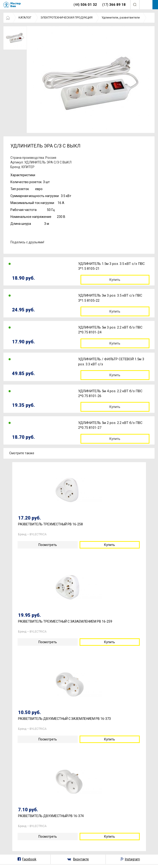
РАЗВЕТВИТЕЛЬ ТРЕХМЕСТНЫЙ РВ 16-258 (50, 524)
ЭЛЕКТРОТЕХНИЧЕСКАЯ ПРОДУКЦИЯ (67, 17)
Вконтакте (81, 859)
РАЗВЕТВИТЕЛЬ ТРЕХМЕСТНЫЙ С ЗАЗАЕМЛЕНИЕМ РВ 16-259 (65, 622)
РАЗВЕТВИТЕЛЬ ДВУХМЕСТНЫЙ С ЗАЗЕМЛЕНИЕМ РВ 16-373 (64, 719)
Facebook (29, 859)
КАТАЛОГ (25, 17)
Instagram (132, 859)
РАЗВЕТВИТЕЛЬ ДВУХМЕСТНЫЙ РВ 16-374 (51, 816)
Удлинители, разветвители (121, 17)
